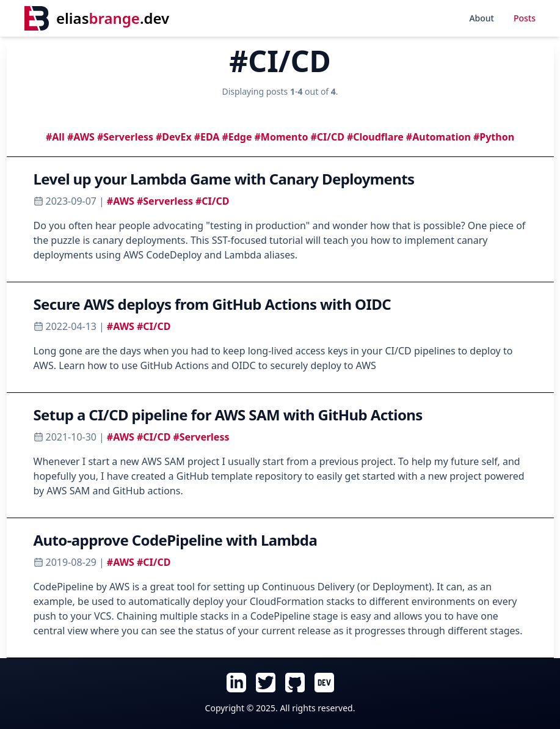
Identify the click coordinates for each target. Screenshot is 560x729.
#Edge (237, 137)
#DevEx (174, 137)
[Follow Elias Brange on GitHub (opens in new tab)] (295, 683)
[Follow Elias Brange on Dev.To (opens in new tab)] (324, 683)
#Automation (438, 137)
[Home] (97, 18)
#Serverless (125, 137)
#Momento (282, 137)
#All (55, 137)
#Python (494, 137)
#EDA (207, 137)
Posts (525, 18)
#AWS (81, 137)
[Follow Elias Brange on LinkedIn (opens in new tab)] (236, 683)
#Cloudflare (375, 137)
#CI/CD (327, 137)
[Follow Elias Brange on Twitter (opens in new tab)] (266, 683)
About (482, 18)
